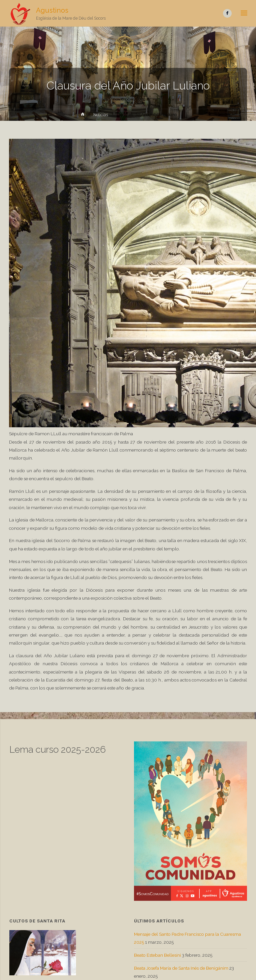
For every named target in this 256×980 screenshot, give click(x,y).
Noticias (101, 115)
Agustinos (52, 10)
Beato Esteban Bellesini (157, 955)
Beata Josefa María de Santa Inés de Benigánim (181, 968)
